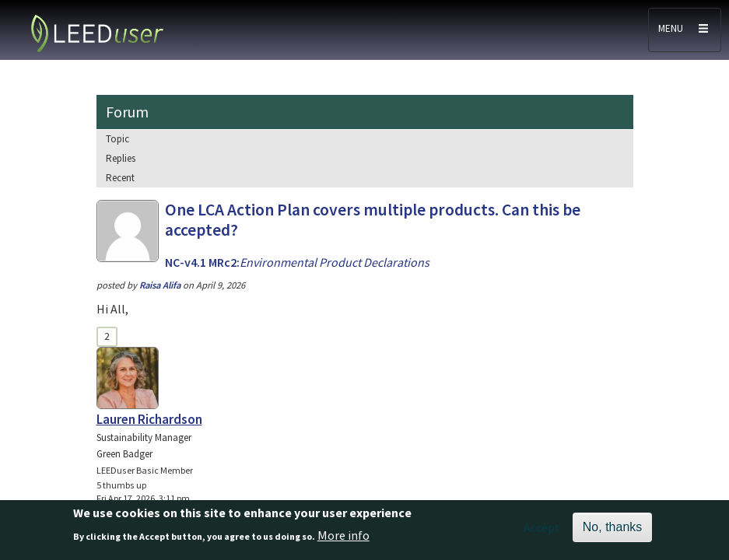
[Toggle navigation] (685, 30)
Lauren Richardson (149, 419)
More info (343, 540)
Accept (542, 532)
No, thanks (612, 532)
